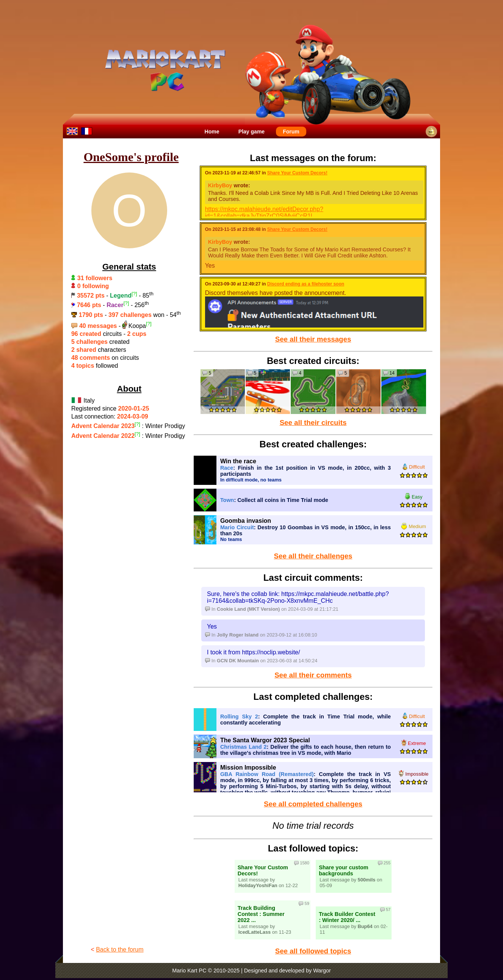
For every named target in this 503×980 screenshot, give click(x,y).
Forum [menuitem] (291, 132)
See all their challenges (313, 556)
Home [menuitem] (212, 132)
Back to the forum (120, 949)
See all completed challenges (313, 804)
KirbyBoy (220, 185)
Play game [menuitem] (251, 132)
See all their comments (313, 675)
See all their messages (313, 339)
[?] (134, 294)
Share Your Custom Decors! (297, 173)
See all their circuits (313, 423)
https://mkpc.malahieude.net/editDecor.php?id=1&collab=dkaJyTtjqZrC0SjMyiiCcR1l (264, 212)
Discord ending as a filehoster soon (306, 284)
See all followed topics (313, 951)
